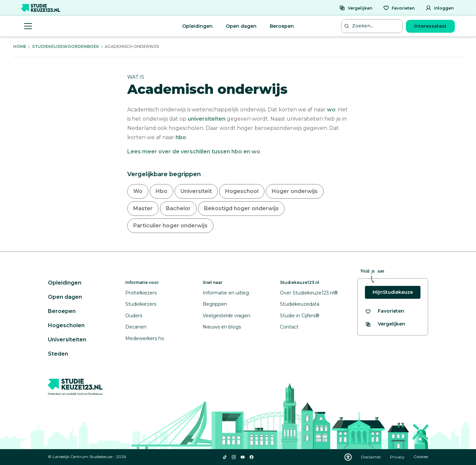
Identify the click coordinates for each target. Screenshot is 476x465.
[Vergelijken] (356, 8)
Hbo (161, 191)
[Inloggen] (439, 8)
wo (331, 110)
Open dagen (241, 26)
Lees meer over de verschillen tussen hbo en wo (194, 152)
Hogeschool (242, 191)
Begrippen (215, 304)
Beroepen (282, 26)
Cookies (421, 457)
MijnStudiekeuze (393, 292)
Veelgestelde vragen (226, 316)
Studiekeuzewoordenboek (66, 46)
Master (143, 208)
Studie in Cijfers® (300, 316)
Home (20, 46)
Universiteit (196, 191)
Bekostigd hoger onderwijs (241, 208)
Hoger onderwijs (295, 191)
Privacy (398, 457)
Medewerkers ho (145, 338)
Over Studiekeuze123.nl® (309, 293)
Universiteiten (67, 340)
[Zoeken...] (373, 26)
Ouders (134, 316)
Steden (58, 354)
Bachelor (178, 208)
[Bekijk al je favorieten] (385, 311)
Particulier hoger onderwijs (170, 226)
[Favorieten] (399, 8)
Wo (138, 191)
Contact (289, 327)
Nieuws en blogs (222, 327)
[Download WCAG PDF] (348, 457)
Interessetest (430, 26)
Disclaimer (372, 457)
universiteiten (207, 119)
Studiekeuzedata (300, 304)
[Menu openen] (28, 26)
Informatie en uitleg (226, 293)
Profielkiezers (141, 293)
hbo (181, 137)
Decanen (136, 327)
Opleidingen (197, 26)
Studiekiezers (141, 304)
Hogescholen (66, 325)
